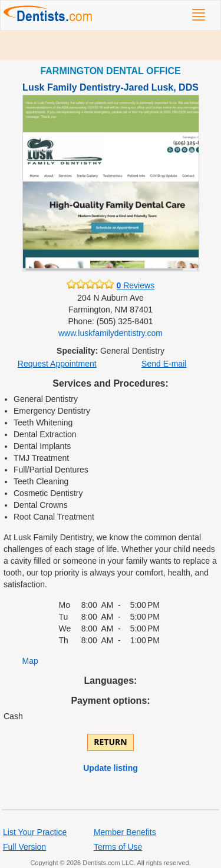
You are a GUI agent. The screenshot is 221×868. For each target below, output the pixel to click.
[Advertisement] (111, 45)
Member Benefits (125, 832)
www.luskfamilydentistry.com (111, 333)
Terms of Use (118, 847)
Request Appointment (57, 364)
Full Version (24, 847)
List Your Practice (35, 832)
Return (110, 742)
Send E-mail (164, 364)
